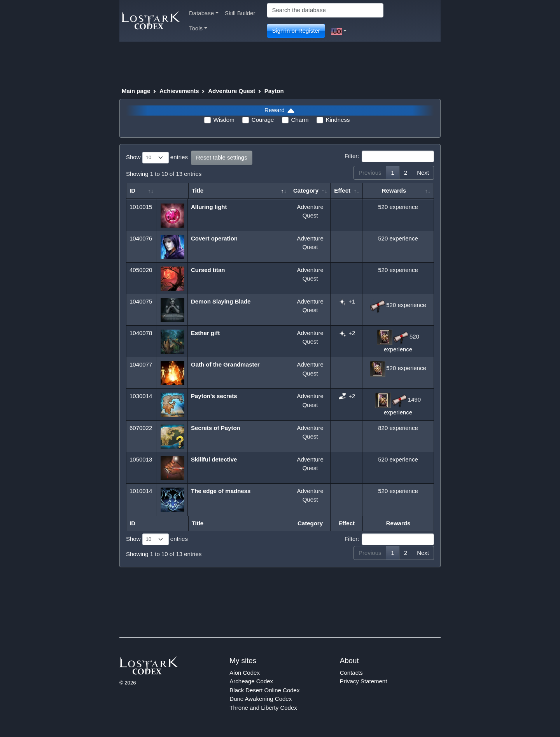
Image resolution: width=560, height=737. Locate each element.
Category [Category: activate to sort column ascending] (306, 190)
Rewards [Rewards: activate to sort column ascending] (394, 190)
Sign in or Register (296, 31)
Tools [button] (198, 28)
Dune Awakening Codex (261, 699)
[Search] (325, 10)
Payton (274, 91)
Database (204, 13)
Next (423, 173)
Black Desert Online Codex (264, 690)
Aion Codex (245, 673)
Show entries (157, 158)
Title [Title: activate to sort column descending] (198, 190)
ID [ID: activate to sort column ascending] (132, 190)
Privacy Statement (364, 681)
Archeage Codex (251, 681)
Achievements (179, 91)
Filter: (389, 156)
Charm (300, 120)
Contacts (351, 673)
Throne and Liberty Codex (263, 708)
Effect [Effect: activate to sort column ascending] (342, 190)
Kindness (338, 120)
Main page (136, 91)
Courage (263, 120)
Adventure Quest (232, 91)
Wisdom (224, 120)
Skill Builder (240, 13)
